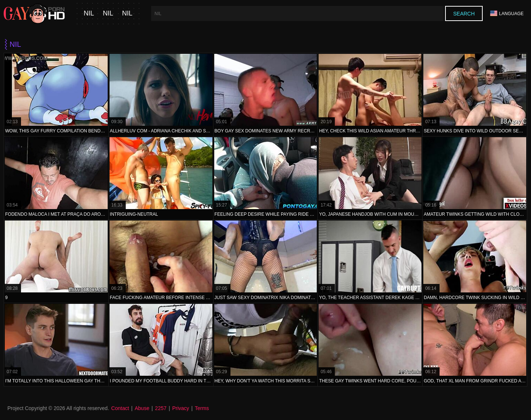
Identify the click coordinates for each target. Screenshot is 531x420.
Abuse (142, 408)
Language (507, 13)
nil (89, 13)
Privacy (181, 408)
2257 (161, 408)
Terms (202, 408)
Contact (120, 408)
